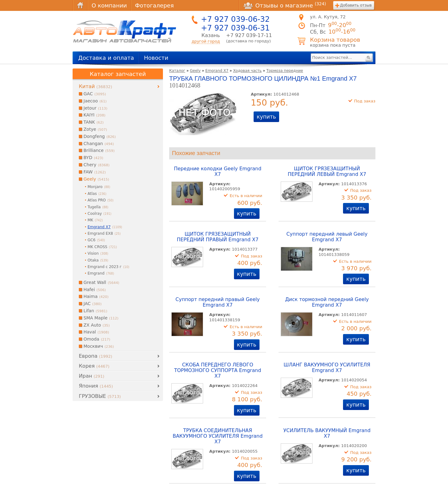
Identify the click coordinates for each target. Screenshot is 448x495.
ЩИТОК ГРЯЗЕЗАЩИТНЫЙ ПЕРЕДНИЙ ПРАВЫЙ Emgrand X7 (217, 237)
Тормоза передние (285, 71)
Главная (80, 5)
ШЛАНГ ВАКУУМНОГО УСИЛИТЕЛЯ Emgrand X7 (327, 368)
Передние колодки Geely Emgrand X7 (218, 172)
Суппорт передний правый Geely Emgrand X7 (218, 302)
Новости (156, 58)
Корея (94, 366)
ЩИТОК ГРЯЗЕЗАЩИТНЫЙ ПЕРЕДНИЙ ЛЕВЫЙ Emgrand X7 (327, 172)
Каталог (177, 71)
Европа (95, 356)
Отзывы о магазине (285, 5)
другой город (206, 41)
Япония (96, 386)
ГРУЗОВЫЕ (100, 396)
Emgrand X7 (217, 71)
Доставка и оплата (106, 58)
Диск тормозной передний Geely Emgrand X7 (327, 302)
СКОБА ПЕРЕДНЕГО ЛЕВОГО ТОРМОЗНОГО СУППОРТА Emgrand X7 (218, 370)
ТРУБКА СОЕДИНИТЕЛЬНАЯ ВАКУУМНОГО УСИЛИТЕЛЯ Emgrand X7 (218, 436)
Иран (92, 376)
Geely (195, 71)
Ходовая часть (247, 71)
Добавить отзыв (356, 5)
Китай (95, 86)
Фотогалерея (154, 5)
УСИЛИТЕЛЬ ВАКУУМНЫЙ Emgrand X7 (327, 433)
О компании (109, 5)
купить (266, 117)
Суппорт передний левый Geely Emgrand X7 (327, 237)
